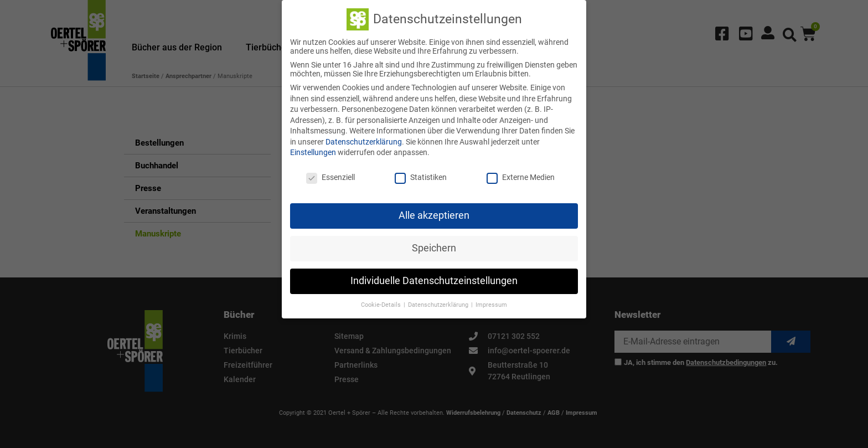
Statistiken (421, 176)
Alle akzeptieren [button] (434, 214)
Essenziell (330, 176)
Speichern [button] (434, 246)
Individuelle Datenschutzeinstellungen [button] (434, 279)
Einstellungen (313, 151)
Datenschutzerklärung (364, 140)
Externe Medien (521, 176)
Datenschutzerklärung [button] (439, 303)
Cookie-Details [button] (382, 303)
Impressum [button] (491, 303)
